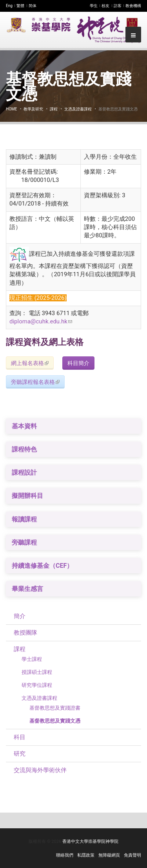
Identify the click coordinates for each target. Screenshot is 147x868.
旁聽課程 (24, 542)
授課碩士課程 (37, 672)
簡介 (20, 616)
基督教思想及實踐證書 (55, 708)
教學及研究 (33, 109)
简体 (33, 6)
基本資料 (24, 426)
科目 (20, 737)
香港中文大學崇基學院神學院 (90, 841)
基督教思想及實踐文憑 (55, 721)
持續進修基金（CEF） (42, 566)
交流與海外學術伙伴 (40, 770)
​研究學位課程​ (37, 685)
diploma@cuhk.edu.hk (41, 321)
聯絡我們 (65, 855)
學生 (94, 6)
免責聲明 (132, 855)
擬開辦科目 (27, 496)
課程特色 (24, 449)
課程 (54, 109)
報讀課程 (24, 519)
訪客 (118, 6)
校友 (105, 6)
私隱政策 (86, 855)
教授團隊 (25, 633)
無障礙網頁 (109, 855)
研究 (20, 754)
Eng (9, 6)
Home (11, 109)
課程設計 (24, 473)
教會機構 (133, 6)
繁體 (20, 6)
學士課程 (32, 659)
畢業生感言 (27, 589)
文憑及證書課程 (78, 109)
